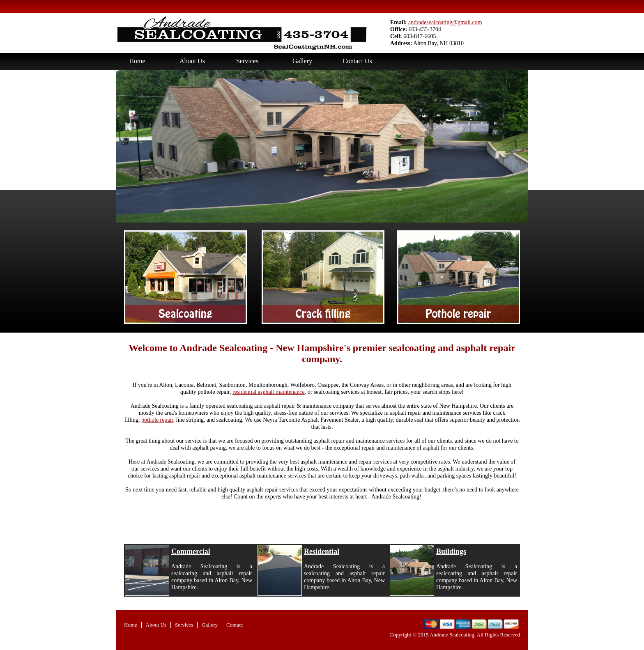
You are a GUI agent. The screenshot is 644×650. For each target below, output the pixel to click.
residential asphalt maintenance (269, 392)
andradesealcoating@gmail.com (445, 22)
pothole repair (157, 420)
